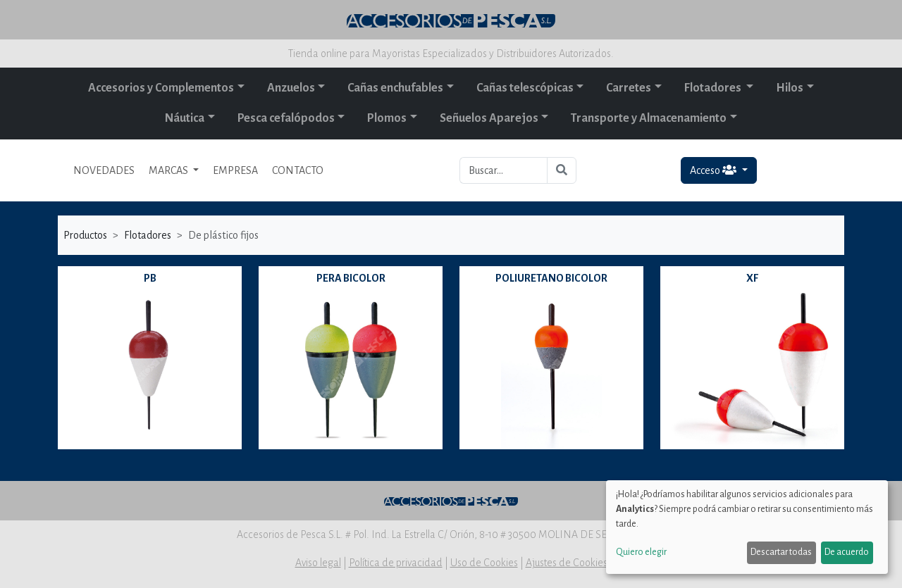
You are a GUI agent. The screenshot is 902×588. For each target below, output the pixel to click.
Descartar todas (781, 552)
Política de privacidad (396, 563)
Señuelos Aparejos (489, 118)
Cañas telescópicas (525, 88)
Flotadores (714, 88)
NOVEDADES (104, 170)
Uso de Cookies (484, 563)
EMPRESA (235, 170)
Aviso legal (318, 563)
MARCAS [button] (169, 170)
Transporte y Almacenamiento (649, 118)
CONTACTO (298, 170)
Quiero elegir (641, 552)
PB (150, 278)
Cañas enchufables (395, 88)
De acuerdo (847, 552)
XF (752, 278)
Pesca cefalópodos (286, 118)
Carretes (629, 88)
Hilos (790, 88)
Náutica (185, 118)
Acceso (714, 170)
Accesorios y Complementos (161, 88)
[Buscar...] (503, 170)
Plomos (387, 118)
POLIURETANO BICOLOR (551, 278)
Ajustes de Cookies (567, 563)
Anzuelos (291, 88)
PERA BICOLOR (351, 278)
